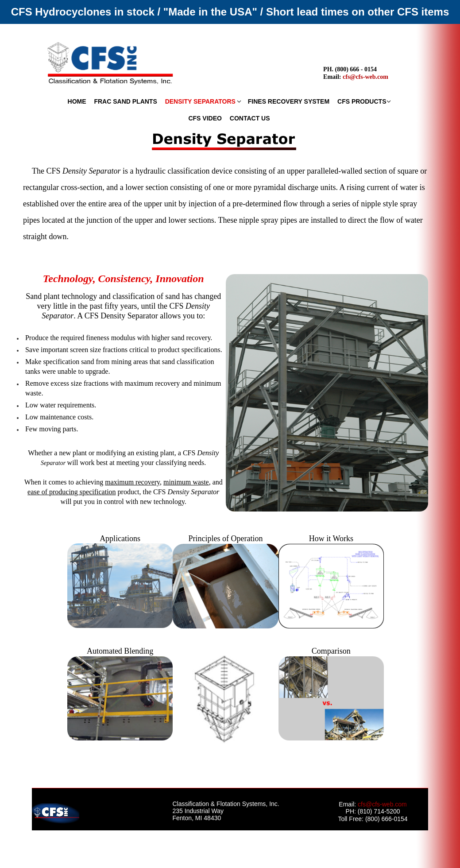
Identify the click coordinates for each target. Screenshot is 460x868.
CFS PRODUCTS (362, 101)
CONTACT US (250, 118)
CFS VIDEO (205, 118)
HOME (77, 101)
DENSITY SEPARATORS (200, 101)
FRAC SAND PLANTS (125, 101)
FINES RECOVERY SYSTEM (289, 101)
